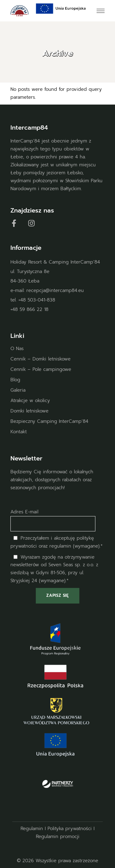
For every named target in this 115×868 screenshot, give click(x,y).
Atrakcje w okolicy (30, 401)
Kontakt (19, 432)
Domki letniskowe (29, 411)
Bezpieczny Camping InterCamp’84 (49, 421)
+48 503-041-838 (37, 300)
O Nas (17, 349)
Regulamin (32, 829)
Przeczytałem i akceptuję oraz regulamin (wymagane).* (56, 542)
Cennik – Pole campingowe (41, 369)
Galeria (18, 390)
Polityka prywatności (70, 829)
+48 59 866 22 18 (29, 309)
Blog (15, 380)
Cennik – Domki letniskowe (40, 359)
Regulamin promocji (58, 837)
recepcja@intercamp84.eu (55, 290)
